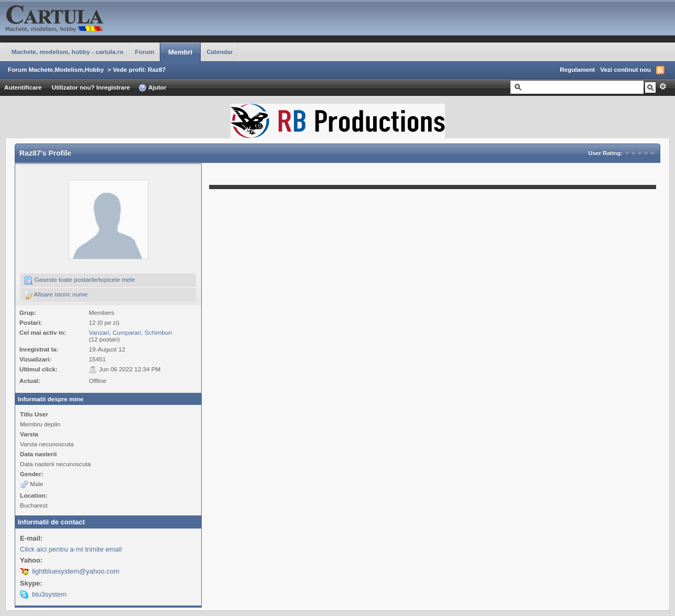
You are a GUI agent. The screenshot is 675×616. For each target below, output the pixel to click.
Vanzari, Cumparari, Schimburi (130, 332)
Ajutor (152, 88)
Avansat (663, 86)
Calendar (220, 52)
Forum (145, 52)
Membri (180, 52)
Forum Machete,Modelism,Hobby (56, 69)
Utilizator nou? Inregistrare (91, 87)
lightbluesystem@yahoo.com (75, 571)
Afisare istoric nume (56, 295)
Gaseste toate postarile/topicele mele (80, 280)
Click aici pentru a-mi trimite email (71, 549)
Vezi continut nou (625, 69)
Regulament (577, 69)
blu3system (49, 594)
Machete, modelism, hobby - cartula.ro (68, 52)
